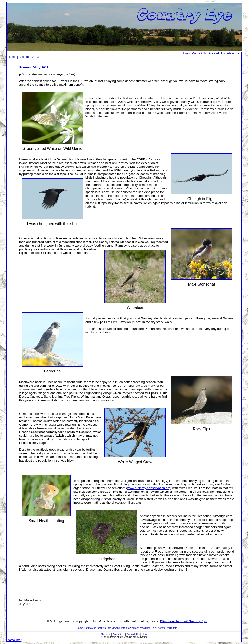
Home (12, 57)
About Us (233, 53)
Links (186, 53)
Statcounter (14, 640)
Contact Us (199, 53)
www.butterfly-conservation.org (149, 488)
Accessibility (217, 53)
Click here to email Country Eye (183, 621)
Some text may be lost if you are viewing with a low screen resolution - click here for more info (127, 628)
